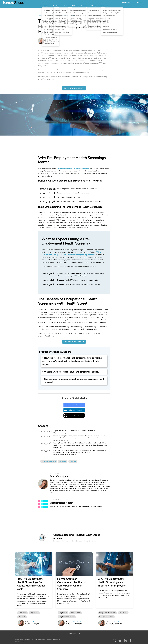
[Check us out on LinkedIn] (125, 641)
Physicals (73, 461)
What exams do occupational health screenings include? (72, 372)
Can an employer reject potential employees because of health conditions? (74, 381)
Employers (63, 461)
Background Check (106, 617)
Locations (126, 2)
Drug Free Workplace (49, 461)
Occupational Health (68, 16)
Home (40, 16)
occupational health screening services (73, 168)
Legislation (34, 613)
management (75, 613)
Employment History (67, 617)
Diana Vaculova (59, 477)
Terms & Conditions (46, 640)
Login (139, 2)
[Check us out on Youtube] (120, 641)
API (79, 634)
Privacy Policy (19, 640)
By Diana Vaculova (52, 40)
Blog (52, 16)
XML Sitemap (35, 640)
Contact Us (57, 640)
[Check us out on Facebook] (131, 641)
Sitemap (27, 640)
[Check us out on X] (115, 641)
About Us (73, 634)
